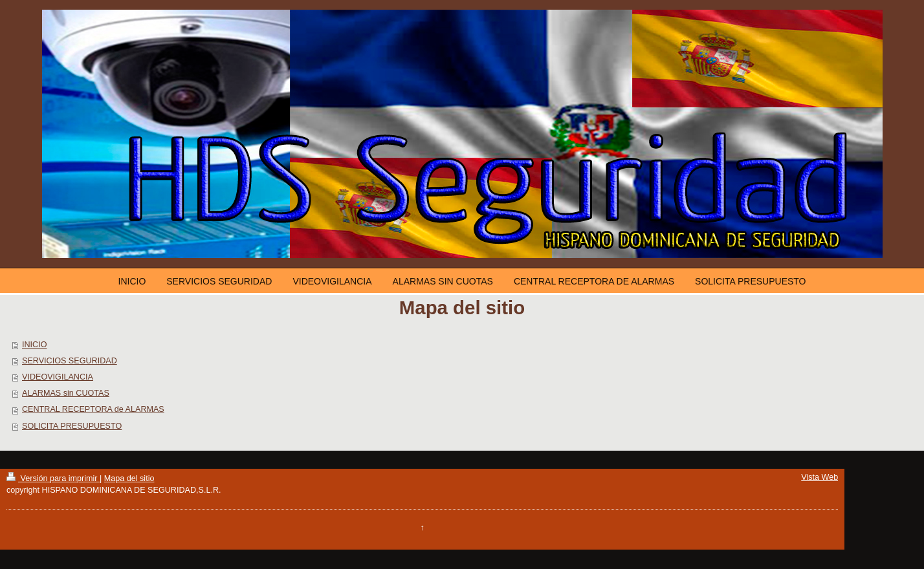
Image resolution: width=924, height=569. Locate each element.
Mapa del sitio (129, 478)
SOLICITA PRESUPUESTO (72, 426)
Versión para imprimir (53, 478)
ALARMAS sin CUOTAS (66, 393)
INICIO (34, 345)
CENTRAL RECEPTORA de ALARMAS (93, 409)
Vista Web (819, 477)
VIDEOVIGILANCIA (58, 377)
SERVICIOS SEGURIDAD (70, 361)
